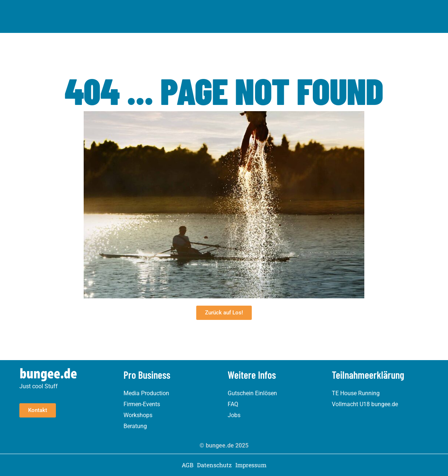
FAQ (233, 404)
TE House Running (356, 393)
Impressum (251, 465)
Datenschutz (214, 465)
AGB (187, 465)
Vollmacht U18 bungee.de (365, 404)
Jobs (234, 415)
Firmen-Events (142, 404)
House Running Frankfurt (248, 5)
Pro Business (261, 15)
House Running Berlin (201, 14)
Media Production (146, 393)
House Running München (173, 5)
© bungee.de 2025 (224, 445)
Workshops (138, 415)
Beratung (135, 426)
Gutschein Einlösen (252, 393)
